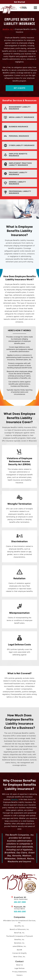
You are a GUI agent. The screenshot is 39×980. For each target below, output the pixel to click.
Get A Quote (19, 88)
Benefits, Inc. (19, 926)
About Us (20, 965)
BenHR (19, 950)
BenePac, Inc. (8, 29)
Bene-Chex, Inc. (20, 957)
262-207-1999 (20, 902)
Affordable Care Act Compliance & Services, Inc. (19, 922)
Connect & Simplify (19, 953)
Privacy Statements (19, 972)
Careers (19, 975)
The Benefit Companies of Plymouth (20, 936)
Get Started (20, 2)
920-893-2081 (20, 911)
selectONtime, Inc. (19, 946)
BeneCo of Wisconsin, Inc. (19, 929)
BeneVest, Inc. (19, 943)
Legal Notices (19, 968)
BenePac (15, 799)
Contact (19, 961)
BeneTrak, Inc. (19, 933)
